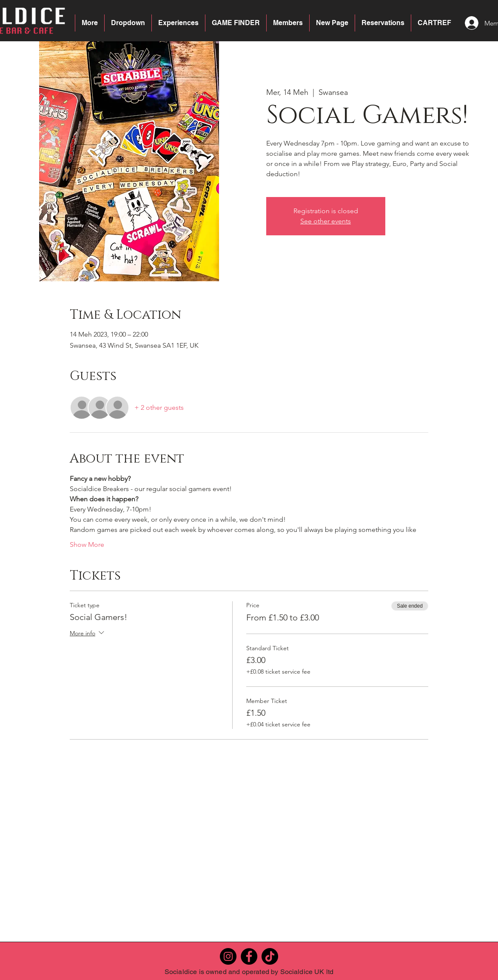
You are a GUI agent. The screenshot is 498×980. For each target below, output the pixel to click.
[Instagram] (228, 956)
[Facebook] (249, 956)
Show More (87, 544)
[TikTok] (270, 956)
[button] (128, 23)
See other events (326, 221)
